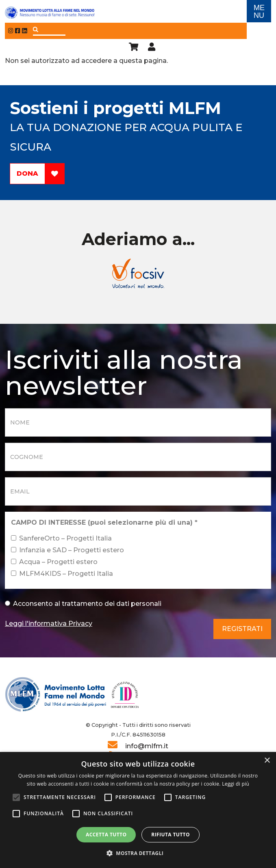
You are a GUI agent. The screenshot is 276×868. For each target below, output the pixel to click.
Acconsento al (83, 604)
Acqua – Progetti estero (54, 562)
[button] (138, 853)
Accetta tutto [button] (106, 835)
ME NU (259, 12)
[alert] (138, 810)
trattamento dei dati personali (112, 604)
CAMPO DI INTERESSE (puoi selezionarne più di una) (104, 522)
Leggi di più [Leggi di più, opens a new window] (236, 784)
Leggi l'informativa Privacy (49, 624)
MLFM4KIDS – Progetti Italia (62, 574)
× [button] (267, 761)
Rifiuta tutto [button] (171, 835)
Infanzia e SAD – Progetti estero (67, 550)
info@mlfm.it (147, 746)
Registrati (242, 629)
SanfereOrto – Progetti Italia (61, 538)
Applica (36, 29)
